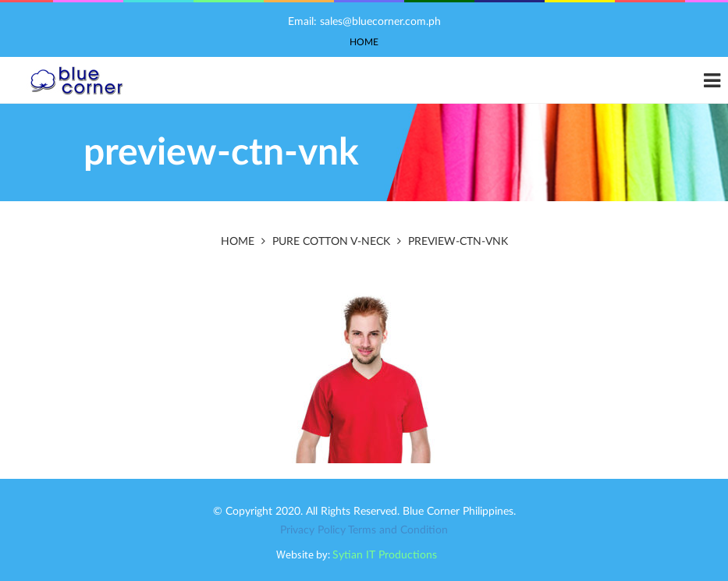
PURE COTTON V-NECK (331, 242)
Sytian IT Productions (385, 555)
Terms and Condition (398, 530)
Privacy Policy (313, 530)
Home (364, 42)
